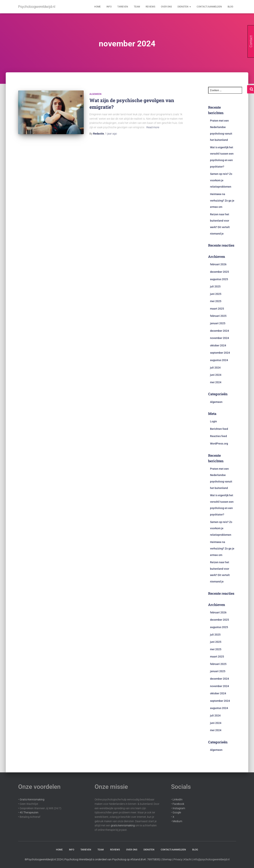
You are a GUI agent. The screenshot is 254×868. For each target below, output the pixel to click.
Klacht (188, 859)
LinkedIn (178, 799)
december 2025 (220, 272)
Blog (230, 7)
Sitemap (167, 859)
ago (111, 134)
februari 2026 (218, 264)
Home (97, 7)
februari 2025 (218, 316)
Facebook (178, 804)
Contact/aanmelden (209, 7)
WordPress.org (219, 444)
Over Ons (166, 7)
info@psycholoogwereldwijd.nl (211, 859)
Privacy (178, 859)
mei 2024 (216, 382)
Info (109, 7)
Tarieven (123, 7)
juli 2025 (215, 286)
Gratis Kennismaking (32, 799)
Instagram (179, 808)
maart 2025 (217, 309)
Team (137, 7)
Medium (177, 821)
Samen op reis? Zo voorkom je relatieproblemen (221, 180)
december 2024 (220, 331)
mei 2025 (216, 301)
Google (177, 812)
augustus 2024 (219, 360)
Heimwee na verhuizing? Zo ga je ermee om (222, 200)
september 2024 (220, 353)
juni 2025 (216, 294)
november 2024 (220, 338)
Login (213, 421)
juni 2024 (216, 375)
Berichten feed (219, 429)
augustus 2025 (219, 279)
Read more (153, 127)
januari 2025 (218, 323)
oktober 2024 (218, 345)
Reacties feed (218, 436)
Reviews (150, 7)
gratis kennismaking (123, 825)
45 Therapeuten (29, 812)
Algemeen (95, 94)
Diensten (184, 7)
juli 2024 (215, 368)
